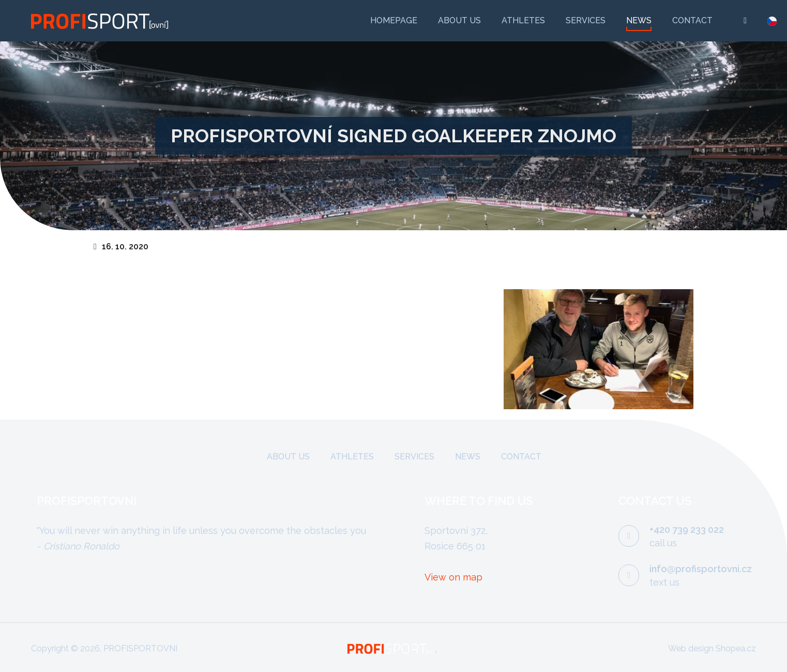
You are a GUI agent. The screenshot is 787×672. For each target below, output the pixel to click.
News (639, 20)
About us (459, 20)
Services (586, 20)
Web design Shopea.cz (712, 648)
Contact (692, 20)
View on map (453, 577)
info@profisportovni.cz (701, 569)
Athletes (523, 20)
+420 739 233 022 (687, 529)
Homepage (394, 20)
